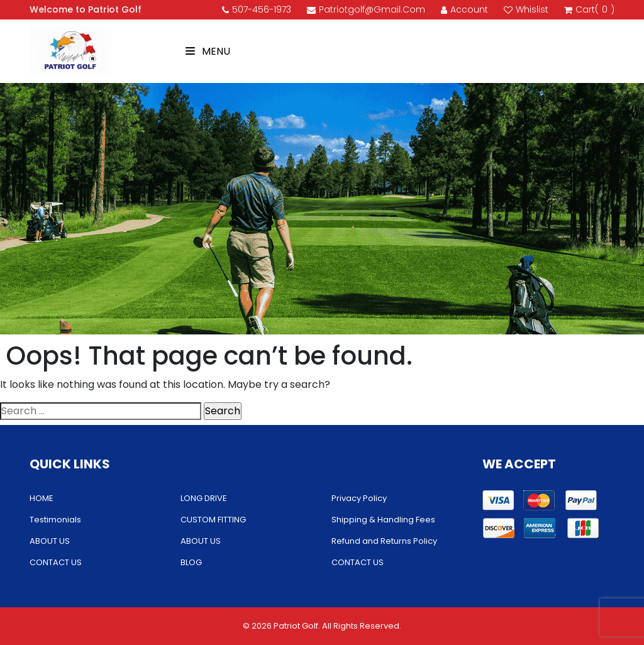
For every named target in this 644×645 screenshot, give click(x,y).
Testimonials (55, 520)
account (464, 9)
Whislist (526, 9)
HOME (42, 498)
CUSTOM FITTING (213, 520)
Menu (208, 51)
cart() (589, 10)
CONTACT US (56, 562)
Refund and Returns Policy (384, 541)
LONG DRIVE (204, 498)
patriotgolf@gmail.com (366, 9)
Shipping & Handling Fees (383, 520)
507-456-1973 (257, 9)
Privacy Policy (359, 498)
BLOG (191, 562)
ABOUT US (50, 541)
